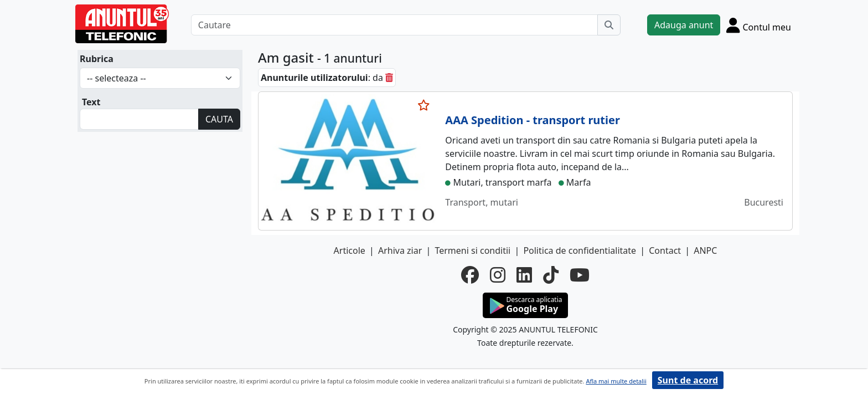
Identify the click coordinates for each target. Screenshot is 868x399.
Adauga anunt (684, 25)
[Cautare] (394, 25)
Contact (665, 250)
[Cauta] (609, 25)
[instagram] (498, 275)
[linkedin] (524, 275)
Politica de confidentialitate (580, 250)
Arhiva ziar (400, 250)
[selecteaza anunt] (424, 105)
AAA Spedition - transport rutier (533, 120)
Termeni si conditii (472, 250)
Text (91, 102)
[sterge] (389, 78)
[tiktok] (551, 275)
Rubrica (97, 59)
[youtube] (580, 275)
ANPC (705, 250)
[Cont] (759, 25)
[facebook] (470, 275)
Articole (350, 250)
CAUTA (219, 119)
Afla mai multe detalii (616, 381)
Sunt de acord (688, 380)
